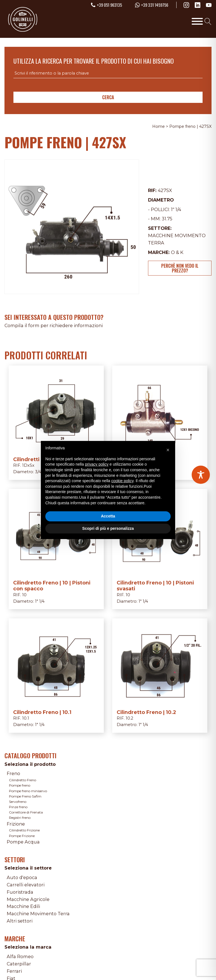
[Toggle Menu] (197, 21)
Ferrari (14, 971)
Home (159, 126)
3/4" (39, 472)
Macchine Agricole (28, 899)
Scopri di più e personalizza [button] (108, 528)
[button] (168, 450)
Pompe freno (20, 785)
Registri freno (20, 818)
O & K (177, 252)
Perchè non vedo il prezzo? (180, 268)
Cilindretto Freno (23, 780)
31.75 (167, 219)
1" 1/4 (176, 209)
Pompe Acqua (23, 842)
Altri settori (20, 921)
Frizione (16, 824)
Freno (13, 773)
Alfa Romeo (20, 956)
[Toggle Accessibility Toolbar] (201, 475)
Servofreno (18, 802)
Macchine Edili (23, 906)
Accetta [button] (108, 516)
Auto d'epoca (22, 877)
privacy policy (97, 464)
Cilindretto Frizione (24, 830)
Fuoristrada (20, 892)
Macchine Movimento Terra (38, 914)
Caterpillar (19, 964)
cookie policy (122, 481)
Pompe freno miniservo (28, 791)
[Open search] (208, 21)
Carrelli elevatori (26, 885)
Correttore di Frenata (26, 812)
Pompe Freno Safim (25, 796)
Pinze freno (18, 807)
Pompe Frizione (22, 836)
